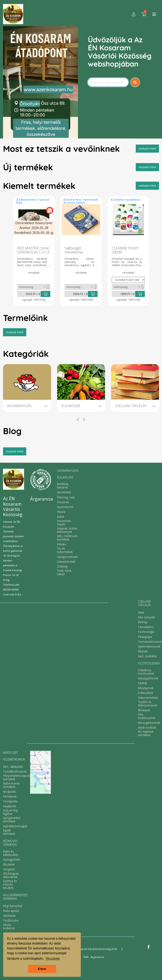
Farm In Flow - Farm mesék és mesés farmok (81, 201)
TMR (86, 957)
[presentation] (78, 420)
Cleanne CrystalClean (127, 200)
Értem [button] (42, 969)
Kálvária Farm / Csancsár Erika (33, 201)
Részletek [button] (53, 959)
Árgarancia (97, 957)
